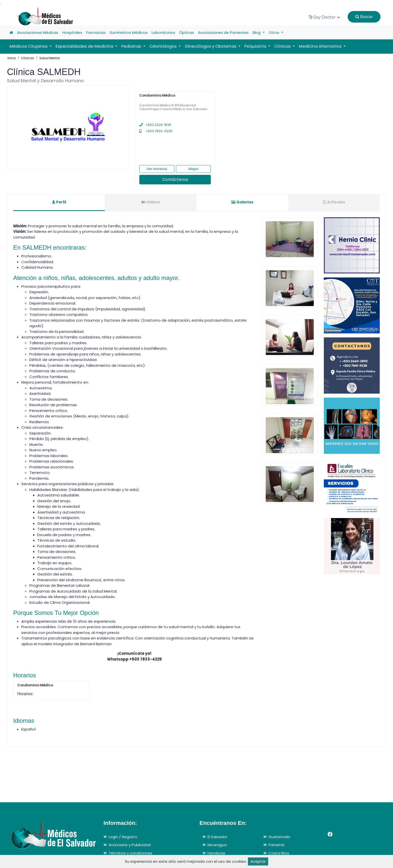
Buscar (364, 17)
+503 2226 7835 (155, 125)
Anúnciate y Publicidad (130, 845)
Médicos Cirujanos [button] (29, 46)
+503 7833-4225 (156, 131)
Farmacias (96, 32)
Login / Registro (123, 837)
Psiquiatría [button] (256, 46)
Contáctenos (175, 179)
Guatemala (279, 837)
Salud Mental (50, 58)
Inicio (12, 58)
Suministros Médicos (129, 32)
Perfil (59, 202)
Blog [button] (257, 32)
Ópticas (187, 32)
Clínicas (28, 58)
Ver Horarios (157, 169)
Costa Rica (279, 853)
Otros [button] (274, 32)
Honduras (216, 853)
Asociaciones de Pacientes (223, 32)
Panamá (276, 845)
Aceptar (258, 861)
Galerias (242, 202)
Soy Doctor (324, 17)
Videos (151, 202)
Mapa (193, 169)
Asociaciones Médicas (38, 32)
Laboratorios (163, 32)
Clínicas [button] (283, 46)
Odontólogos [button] (164, 46)
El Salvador (217, 837)
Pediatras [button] (132, 46)
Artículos (334, 202)
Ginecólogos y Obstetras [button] (211, 46)
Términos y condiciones (130, 853)
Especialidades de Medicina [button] (85, 46)
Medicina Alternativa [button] (321, 46)
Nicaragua (217, 845)
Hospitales (72, 32)
